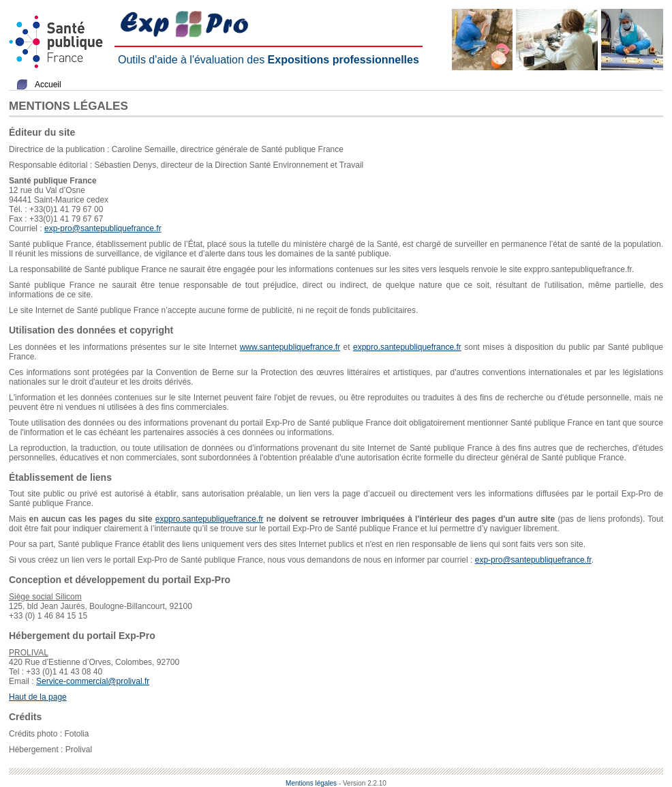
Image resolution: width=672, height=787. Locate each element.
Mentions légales (311, 783)
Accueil (48, 85)
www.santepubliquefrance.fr (290, 347)
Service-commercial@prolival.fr (93, 681)
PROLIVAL (29, 653)
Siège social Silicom (45, 597)
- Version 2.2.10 (363, 783)
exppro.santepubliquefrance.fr (407, 347)
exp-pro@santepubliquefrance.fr (103, 228)
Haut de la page (38, 697)
